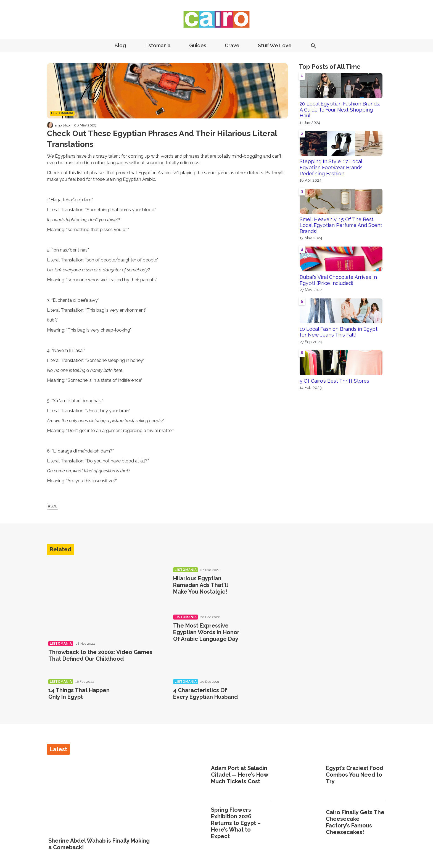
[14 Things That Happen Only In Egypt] (140, 698)
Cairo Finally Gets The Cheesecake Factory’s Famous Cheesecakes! (355, 822)
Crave (232, 45)
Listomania (158, 45)
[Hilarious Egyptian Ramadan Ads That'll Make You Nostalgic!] (265, 586)
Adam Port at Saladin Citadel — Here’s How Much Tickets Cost (240, 775)
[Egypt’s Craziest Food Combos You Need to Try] (306, 775)
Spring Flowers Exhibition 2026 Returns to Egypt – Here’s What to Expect (236, 823)
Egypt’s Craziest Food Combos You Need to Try (355, 775)
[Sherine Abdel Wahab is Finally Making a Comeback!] (102, 797)
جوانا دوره (63, 125)
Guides (198, 45)
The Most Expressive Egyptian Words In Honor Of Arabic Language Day (206, 632)
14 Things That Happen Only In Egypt (79, 694)
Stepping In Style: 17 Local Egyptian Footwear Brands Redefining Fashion (331, 167)
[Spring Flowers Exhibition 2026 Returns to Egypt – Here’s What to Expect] (191, 824)
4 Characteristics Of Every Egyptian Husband (205, 694)
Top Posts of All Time (330, 67)
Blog (120, 45)
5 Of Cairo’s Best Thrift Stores (334, 381)
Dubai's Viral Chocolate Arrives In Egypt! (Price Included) (338, 280)
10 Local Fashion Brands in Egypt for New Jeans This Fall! (339, 332)
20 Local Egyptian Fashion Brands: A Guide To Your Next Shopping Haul (340, 110)
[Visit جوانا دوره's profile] (50, 125)
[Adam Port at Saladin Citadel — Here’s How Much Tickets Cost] (191, 775)
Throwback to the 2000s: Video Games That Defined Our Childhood (100, 655)
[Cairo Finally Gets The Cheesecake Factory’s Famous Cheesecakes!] (306, 823)
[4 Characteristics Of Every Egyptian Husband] (265, 698)
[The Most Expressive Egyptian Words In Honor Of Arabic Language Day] (265, 633)
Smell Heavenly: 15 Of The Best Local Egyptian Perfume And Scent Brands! (341, 225)
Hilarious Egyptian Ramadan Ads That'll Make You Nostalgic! (200, 585)
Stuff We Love (275, 45)
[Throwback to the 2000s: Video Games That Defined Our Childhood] (104, 598)
